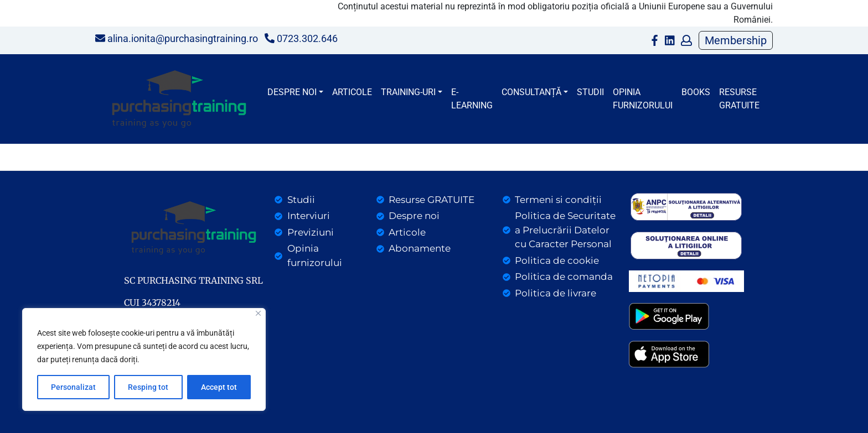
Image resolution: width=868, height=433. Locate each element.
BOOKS (696, 92)
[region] (144, 359)
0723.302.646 (301, 38)
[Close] (258, 313)
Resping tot (148, 387)
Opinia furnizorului (643, 99)
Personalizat (73, 387)
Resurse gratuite (739, 99)
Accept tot (219, 387)
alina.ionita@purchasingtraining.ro (177, 38)
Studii (590, 92)
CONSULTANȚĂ (531, 92)
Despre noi (292, 92)
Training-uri (408, 92)
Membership (736, 40)
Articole (352, 92)
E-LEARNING (472, 99)
